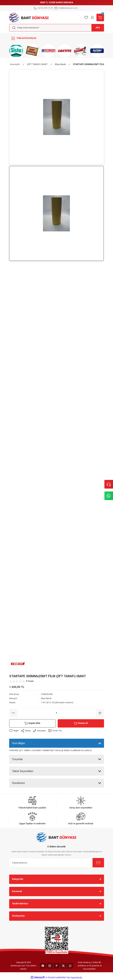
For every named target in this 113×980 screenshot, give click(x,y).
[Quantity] (57, 713)
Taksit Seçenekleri (23, 771)
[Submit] (98, 863)
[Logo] (29, 17)
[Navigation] (57, 38)
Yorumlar (17, 759)
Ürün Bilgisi (18, 743)
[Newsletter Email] (57, 863)
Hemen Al (81, 723)
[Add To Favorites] (14, 731)
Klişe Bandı (46, 698)
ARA (98, 28)
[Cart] (100, 17)
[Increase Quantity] (100, 713)
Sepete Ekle (32, 723)
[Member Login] (92, 17)
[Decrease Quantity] (13, 713)
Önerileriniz (19, 783)
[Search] (57, 28)
